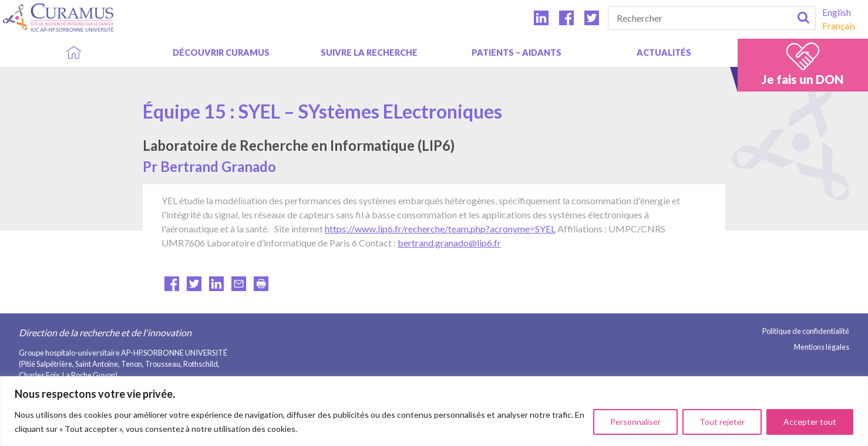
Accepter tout (810, 422)
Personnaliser (635, 422)
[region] (434, 411)
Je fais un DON (803, 79)
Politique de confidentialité (806, 331)
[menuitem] (839, 12)
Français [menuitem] (839, 26)
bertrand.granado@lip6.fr (449, 243)
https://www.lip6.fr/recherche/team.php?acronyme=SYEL (440, 229)
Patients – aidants (517, 53)
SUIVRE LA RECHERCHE (369, 53)
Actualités (664, 53)
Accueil (74, 53)
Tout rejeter (722, 422)
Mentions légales (822, 347)
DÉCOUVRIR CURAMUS (221, 53)
